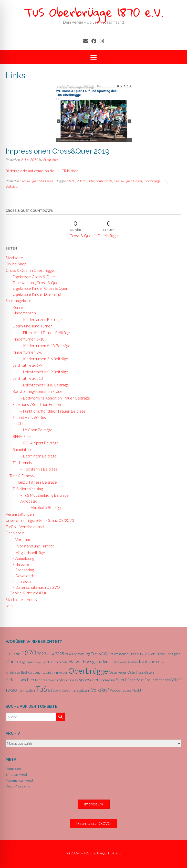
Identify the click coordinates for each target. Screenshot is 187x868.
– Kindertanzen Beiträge (39, 320)
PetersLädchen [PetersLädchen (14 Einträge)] (20, 680)
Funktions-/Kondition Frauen (35, 404)
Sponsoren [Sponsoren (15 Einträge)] (89, 680)
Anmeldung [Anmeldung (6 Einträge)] (82, 654)
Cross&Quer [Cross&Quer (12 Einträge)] (102, 654)
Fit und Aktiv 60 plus (28, 417)
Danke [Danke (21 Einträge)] (13, 661)
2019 (81, 181)
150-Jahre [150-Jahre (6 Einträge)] (13, 654)
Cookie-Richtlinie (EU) (28, 593)
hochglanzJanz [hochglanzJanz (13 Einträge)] (97, 662)
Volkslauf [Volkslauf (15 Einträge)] (100, 690)
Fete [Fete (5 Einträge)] (65, 662)
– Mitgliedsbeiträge (27, 553)
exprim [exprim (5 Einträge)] (40, 662)
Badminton (20, 450)
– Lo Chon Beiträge (35, 430)
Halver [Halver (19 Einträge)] (75, 661)
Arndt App (50, 160)
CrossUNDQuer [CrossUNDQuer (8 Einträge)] (142, 654)
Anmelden (13, 768)
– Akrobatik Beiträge (44, 507)
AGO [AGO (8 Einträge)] (69, 654)
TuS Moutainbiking (26, 489)
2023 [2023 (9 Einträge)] (41, 654)
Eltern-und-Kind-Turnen (31, 326)
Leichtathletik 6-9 (26, 365)
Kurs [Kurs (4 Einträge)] (31, 672)
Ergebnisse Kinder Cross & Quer (39, 288)
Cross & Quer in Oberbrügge (94, 236)
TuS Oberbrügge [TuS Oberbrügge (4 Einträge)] (58, 690)
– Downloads (22, 576)
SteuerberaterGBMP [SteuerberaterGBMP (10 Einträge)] (163, 680)
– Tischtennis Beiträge (37, 469)
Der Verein (15, 533)
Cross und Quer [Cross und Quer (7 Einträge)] (168, 654)
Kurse (16, 307)
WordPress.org (18, 786)
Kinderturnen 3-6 (26, 352)
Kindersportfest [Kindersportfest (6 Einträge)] (16, 672)
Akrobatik (27, 501)
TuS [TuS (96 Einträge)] (41, 689)
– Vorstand (20, 540)
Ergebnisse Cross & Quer (32, 277)
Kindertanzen (23, 313)
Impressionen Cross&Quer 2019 (58, 151)
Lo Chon (18, 423)
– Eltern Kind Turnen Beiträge (44, 333)
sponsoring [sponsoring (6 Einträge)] (108, 680)
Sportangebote (18, 301)
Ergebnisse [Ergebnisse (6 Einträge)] (28, 662)
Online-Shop (16, 264)
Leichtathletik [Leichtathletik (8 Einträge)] (45, 672)
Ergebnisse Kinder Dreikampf (35, 294)
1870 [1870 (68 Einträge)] (28, 653)
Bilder (90, 181)
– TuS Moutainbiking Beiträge (43, 495)
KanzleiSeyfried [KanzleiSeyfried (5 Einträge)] (128, 662)
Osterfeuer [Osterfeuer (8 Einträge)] (118, 672)
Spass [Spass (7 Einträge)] (73, 680)
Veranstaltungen (20, 514)
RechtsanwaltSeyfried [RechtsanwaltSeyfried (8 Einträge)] (51, 680)
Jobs (9, 606)
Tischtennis (21, 463)
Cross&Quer (29, 181)
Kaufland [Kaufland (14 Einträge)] (147, 662)
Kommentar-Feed (19, 780)
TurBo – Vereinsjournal (25, 527)
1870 (71, 181)
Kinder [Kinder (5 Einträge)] (160, 662)
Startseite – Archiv (21, 600)
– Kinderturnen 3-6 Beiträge (43, 359)
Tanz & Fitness (22, 476)
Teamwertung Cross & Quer (35, 283)
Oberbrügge (152, 181)
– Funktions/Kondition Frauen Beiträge (51, 411)
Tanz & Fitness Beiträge (37, 482)
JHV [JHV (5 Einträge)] (114, 662)
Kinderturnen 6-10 (27, 339)
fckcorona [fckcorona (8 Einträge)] (53, 662)
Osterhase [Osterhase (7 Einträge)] (135, 672)
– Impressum (22, 581)
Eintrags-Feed (16, 774)
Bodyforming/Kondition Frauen (37, 391)
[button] (93, 57)
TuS (165, 181)
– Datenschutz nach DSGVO (35, 587)
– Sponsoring (22, 570)
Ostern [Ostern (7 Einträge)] (150, 672)
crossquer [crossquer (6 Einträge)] (121, 654)
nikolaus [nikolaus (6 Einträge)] (62, 672)
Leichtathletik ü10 (26, 378)
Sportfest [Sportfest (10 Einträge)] (136, 680)
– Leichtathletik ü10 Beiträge (43, 385)
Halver (138, 181)
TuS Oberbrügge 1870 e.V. (93, 12)
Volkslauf (12, 186)
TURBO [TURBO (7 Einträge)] (11, 690)
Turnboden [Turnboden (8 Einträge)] (26, 690)
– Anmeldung (22, 558)
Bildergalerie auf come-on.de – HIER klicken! (43, 171)
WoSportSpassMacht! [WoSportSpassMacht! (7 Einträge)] (126, 690)
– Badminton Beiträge (37, 456)
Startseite (46, 181)
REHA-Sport (21, 436)
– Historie (19, 564)
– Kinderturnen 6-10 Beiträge (44, 346)
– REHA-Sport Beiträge (38, 443)
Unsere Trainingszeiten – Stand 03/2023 (40, 520)
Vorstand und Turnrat (35, 546)
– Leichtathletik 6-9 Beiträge (43, 372)
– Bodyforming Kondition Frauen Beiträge (54, 398)
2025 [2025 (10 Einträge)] (59, 654)
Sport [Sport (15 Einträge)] (121, 680)
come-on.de (104, 181)
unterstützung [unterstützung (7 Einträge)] (79, 690)
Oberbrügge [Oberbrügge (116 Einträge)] (88, 671)
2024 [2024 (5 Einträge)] (50, 654)
